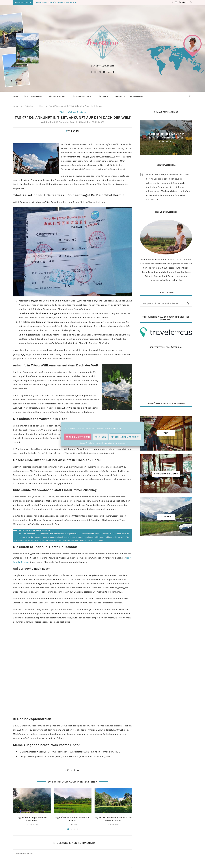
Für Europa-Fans (57, 96)
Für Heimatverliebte (82, 96)
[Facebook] (173, 2)
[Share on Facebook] (71, 131)
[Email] (184, 2)
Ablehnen (100, 437)
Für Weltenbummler (33, 96)
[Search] (190, 96)
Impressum (121, 443)
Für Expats (103, 96)
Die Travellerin (137, 96)
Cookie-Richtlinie (87, 443)
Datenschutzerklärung (105, 443)
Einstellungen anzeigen (125, 437)
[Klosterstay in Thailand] (166, 474)
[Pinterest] (180, 2)
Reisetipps (120, 96)
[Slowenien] (166, 517)
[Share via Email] (77, 131)
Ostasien (29, 106)
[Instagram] (176, 2)
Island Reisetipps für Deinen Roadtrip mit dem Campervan (64, 3)
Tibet (41, 106)
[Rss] (191, 2)
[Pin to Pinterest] (74, 131)
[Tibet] (166, 433)
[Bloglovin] (187, 2)
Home (16, 96)
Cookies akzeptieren (78, 437)
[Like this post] (69, 131)
